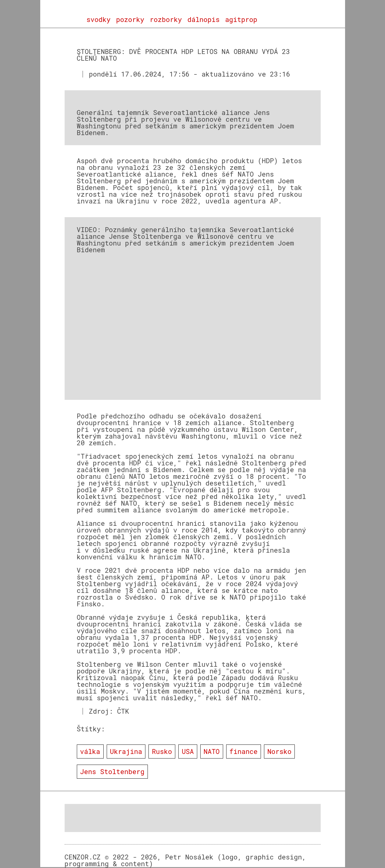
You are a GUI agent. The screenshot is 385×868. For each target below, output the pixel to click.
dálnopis (204, 20)
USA (188, 751)
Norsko (279, 751)
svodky (99, 20)
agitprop (241, 20)
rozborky (166, 20)
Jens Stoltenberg (112, 771)
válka (90, 751)
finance (244, 751)
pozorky (130, 20)
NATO (212, 751)
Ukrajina (126, 751)
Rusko (162, 751)
